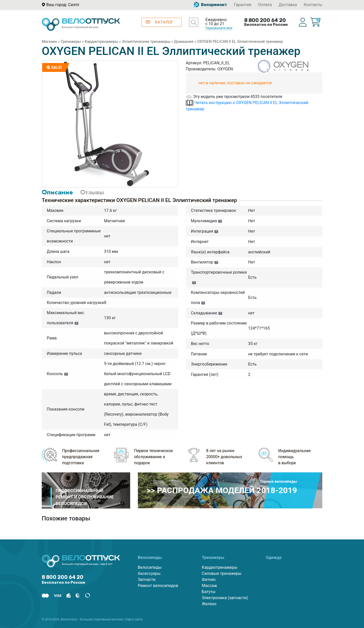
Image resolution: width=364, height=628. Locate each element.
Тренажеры (71, 42)
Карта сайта (134, 619)
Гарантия (243, 5)
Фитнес (209, 580)
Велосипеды (150, 567)
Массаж (209, 586)
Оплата (265, 5)
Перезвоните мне (219, 28)
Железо (209, 604)
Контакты (313, 5)
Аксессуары (149, 573)
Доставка (288, 5)
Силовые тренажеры (222, 573)
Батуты (209, 592)
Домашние (184, 42)
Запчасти (147, 580)
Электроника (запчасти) (225, 598)
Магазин (49, 42)
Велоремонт (210, 5)
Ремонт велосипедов (158, 586)
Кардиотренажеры (101, 42)
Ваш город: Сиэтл (63, 5)
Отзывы (92, 192)
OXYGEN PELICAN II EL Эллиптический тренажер (240, 42)
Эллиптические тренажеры (146, 42)
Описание (57, 192)
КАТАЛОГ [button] (159, 22)
